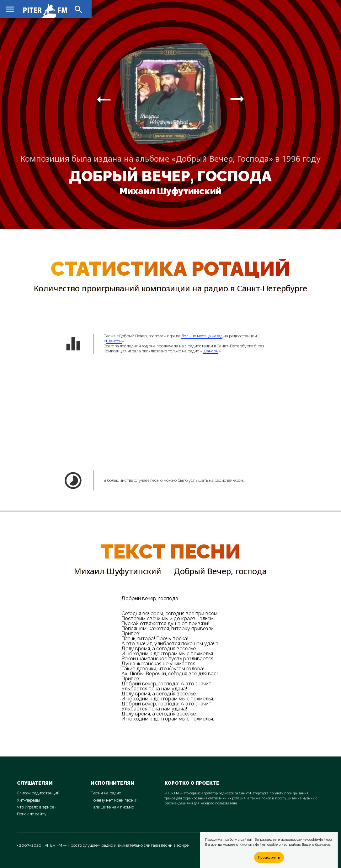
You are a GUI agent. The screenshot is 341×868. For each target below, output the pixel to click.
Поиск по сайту (32, 814)
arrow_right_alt (104, 99)
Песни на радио (106, 793)
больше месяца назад (202, 336)
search (78, 9)
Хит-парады (28, 800)
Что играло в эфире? (37, 807)
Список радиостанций (38, 793)
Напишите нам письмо (112, 807)
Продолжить (269, 857)
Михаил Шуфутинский (170, 191)
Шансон (114, 341)
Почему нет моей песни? (114, 800)
